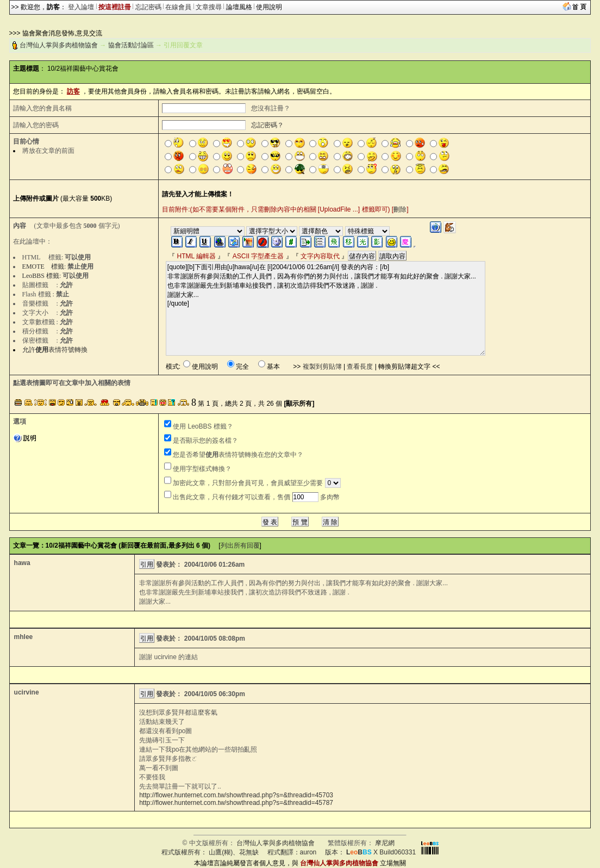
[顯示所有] (299, 404)
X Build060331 (381, 852)
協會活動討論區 (131, 45)
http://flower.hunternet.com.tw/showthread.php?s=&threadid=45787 (236, 803)
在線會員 (178, 7)
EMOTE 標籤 (43, 266)
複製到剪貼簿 (322, 367)
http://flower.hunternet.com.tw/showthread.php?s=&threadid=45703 (236, 795)
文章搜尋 (209, 7)
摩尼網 (385, 843)
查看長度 (360, 367)
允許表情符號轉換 (55, 350)
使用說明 (269, 7)
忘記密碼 (148, 7)
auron (308, 852)
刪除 (400, 209)
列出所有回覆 (240, 545)
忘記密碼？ (267, 125)
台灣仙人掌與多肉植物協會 (59, 45)
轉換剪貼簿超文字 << (409, 367)
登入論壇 (81, 7)
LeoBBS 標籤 (41, 276)
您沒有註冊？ (271, 108)
